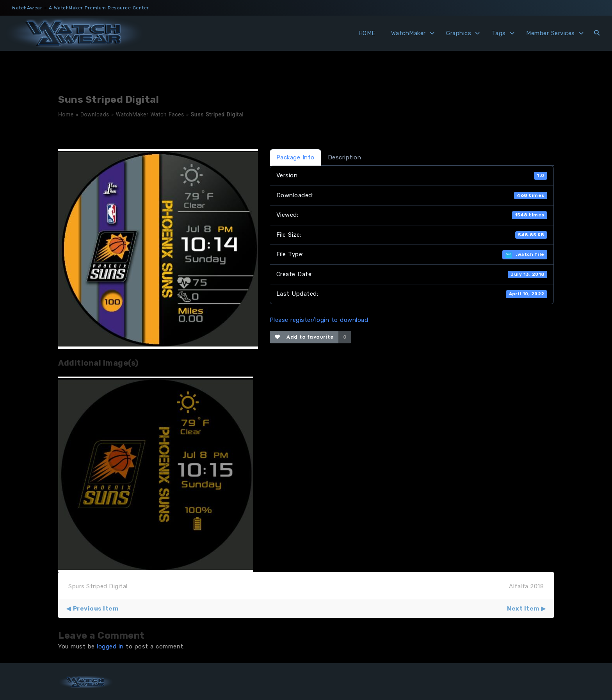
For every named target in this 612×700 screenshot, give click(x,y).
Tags (499, 33)
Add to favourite (304, 337)
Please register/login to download (319, 320)
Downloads (95, 114)
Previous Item (96, 609)
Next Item (523, 609)
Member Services (551, 33)
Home (66, 114)
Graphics (459, 33)
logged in (110, 646)
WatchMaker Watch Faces (150, 114)
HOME (367, 33)
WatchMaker (408, 33)
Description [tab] (345, 157)
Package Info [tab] (295, 157)
